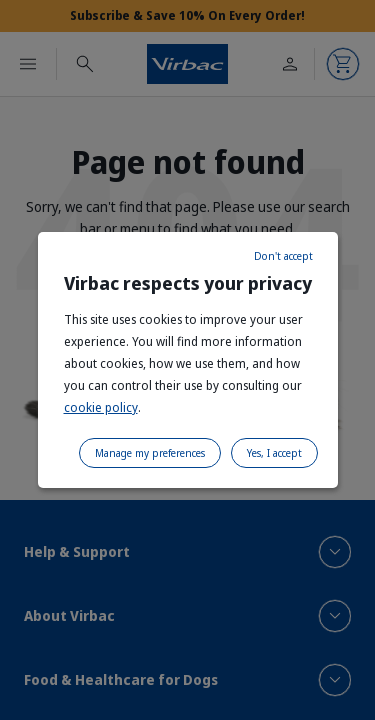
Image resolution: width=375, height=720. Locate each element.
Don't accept (283, 256)
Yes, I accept (274, 453)
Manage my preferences (150, 453)
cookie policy (101, 407)
